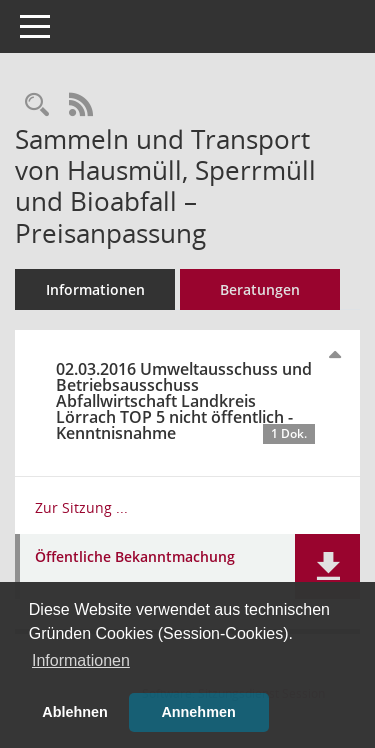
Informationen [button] (81, 660)
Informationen (95, 289)
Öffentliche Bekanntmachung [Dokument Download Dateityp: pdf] (135, 557)
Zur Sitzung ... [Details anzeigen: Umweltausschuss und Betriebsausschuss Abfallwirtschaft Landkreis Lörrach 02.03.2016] (81, 507)
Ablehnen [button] (75, 712)
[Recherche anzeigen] (37, 105)
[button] (327, 566)
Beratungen (260, 289)
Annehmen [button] (198, 712)
